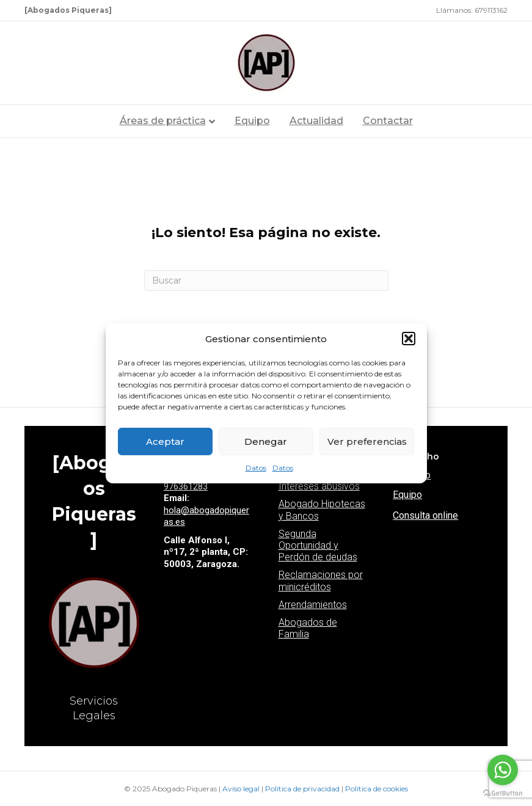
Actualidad (316, 121)
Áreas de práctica (163, 121)
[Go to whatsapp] (503, 770)
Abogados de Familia (308, 628)
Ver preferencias (367, 441)
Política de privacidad (303, 789)
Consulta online (425, 515)
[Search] (266, 280)
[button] (409, 339)
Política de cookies (377, 789)
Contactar (388, 121)
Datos (256, 468)
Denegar (266, 441)
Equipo (252, 121)
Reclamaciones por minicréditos (321, 581)
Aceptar (165, 441)
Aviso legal (242, 789)
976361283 (186, 486)
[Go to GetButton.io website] (503, 793)
